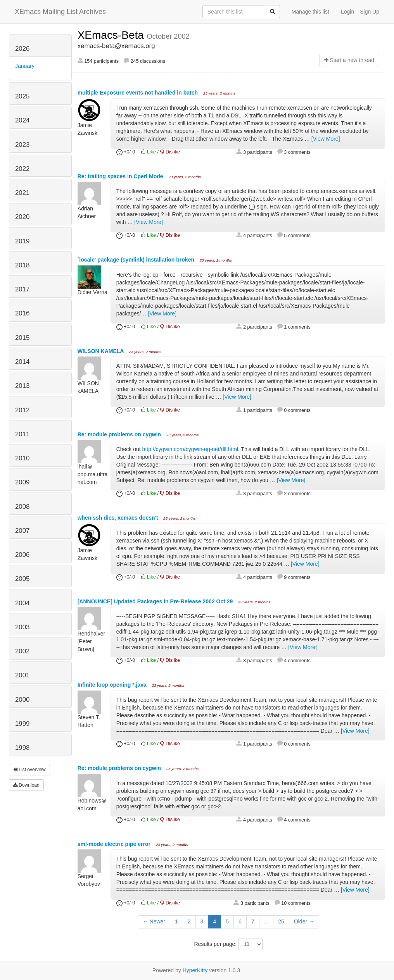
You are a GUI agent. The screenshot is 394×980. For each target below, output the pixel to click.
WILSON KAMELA (101, 351)
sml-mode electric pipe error (115, 844)
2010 (22, 458)
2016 (22, 313)
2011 (22, 434)
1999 (22, 724)
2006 (22, 555)
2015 (22, 338)
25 (281, 921)
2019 (22, 241)
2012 (22, 410)
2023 (22, 145)
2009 (22, 482)
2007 (22, 531)
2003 (22, 627)
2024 (22, 120)
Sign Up (370, 12)
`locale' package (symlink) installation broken (137, 260)
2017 (22, 289)
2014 (22, 362)
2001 (22, 675)
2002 (22, 651)
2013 (22, 386)
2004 (22, 603)
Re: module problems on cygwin (120, 434)
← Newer (154, 921)
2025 (22, 96)
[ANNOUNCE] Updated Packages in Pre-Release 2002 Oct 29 (156, 601)
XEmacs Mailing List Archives (60, 12)
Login (347, 12)
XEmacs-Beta (112, 35)
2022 (22, 169)
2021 (22, 193)
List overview (29, 770)
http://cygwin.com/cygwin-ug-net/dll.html (190, 449)
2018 (22, 265)
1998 (22, 748)
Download (26, 785)
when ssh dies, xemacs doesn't (119, 518)
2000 (22, 700)
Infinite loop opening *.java (113, 685)
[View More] (326, 139)
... (266, 921)
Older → (304, 921)
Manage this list (310, 12)
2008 (22, 507)
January (25, 66)
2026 (22, 49)
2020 (22, 217)
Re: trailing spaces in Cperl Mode (121, 176)
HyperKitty (195, 970)
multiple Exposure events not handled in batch (138, 93)
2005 (22, 579)
